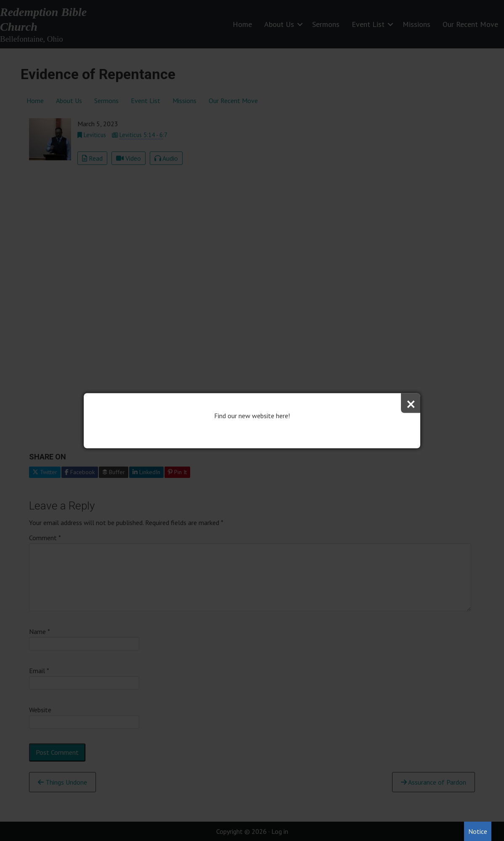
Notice (478, 831)
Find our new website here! (252, 415)
